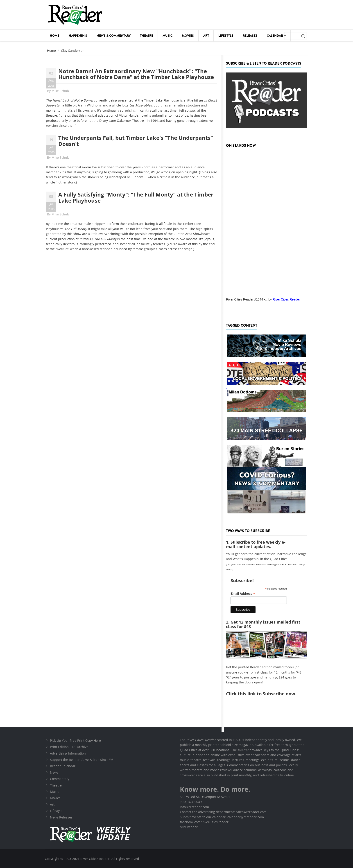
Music (167, 36)
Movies (188, 36)
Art (206, 36)
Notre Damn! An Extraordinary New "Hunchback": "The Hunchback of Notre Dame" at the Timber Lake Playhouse (136, 74)
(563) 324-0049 (191, 802)
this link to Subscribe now (266, 694)
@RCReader (189, 827)
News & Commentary (114, 36)
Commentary (60, 779)
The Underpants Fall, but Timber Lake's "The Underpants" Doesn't (136, 141)
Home (54, 36)
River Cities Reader (286, 299)
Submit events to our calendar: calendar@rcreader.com (222, 817)
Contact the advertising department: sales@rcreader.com (223, 812)
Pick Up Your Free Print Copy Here (75, 740)
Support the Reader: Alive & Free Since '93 (82, 760)
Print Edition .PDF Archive (69, 747)
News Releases (61, 817)
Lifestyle (226, 36)
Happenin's (78, 36)
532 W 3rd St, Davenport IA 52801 (205, 797)
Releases (250, 36)
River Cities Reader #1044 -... (247, 299)
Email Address (243, 594)
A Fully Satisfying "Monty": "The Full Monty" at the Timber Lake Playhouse (136, 197)
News (54, 772)
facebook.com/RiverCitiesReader (204, 822)
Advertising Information (68, 753)
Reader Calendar (63, 766)
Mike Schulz (61, 91)
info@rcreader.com (194, 807)
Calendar (276, 36)
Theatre (147, 36)
